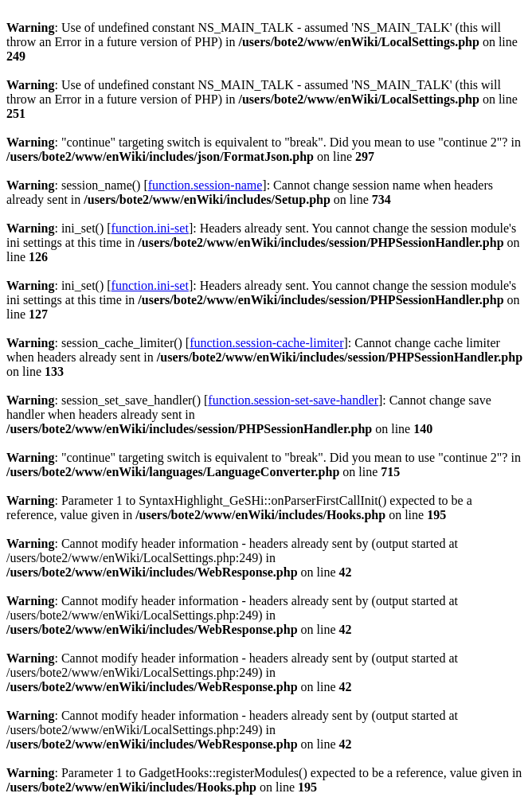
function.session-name (205, 185)
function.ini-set (150, 228)
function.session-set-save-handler (293, 400)
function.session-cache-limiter (266, 343)
